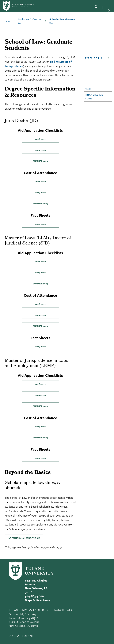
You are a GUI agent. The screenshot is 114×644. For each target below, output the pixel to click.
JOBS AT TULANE (21, 636)
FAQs (88, 89)
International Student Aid (24, 538)
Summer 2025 (40, 161)
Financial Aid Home (94, 97)
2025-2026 (40, 150)
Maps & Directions (37, 600)
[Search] (96, 7)
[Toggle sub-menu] (109, 58)
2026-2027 (40, 139)
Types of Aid (94, 58)
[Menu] (109, 7)
